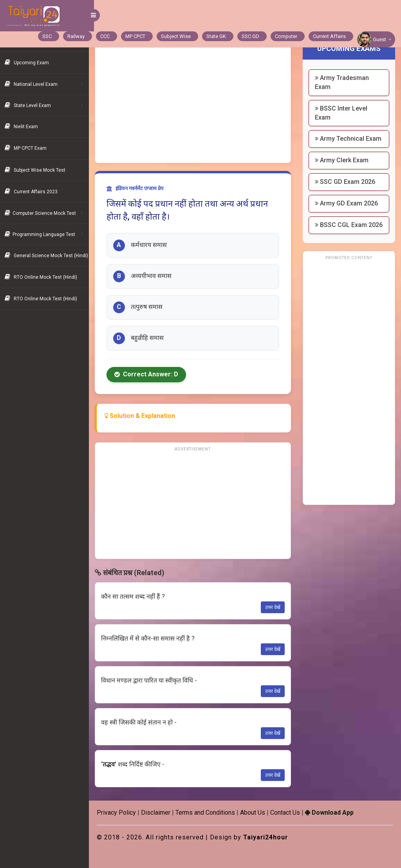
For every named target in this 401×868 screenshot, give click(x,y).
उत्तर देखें (275, 607)
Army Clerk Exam (344, 169)
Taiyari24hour (271, 837)
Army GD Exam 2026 (348, 212)
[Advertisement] (196, 104)
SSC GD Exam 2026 (347, 191)
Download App (334, 813)
